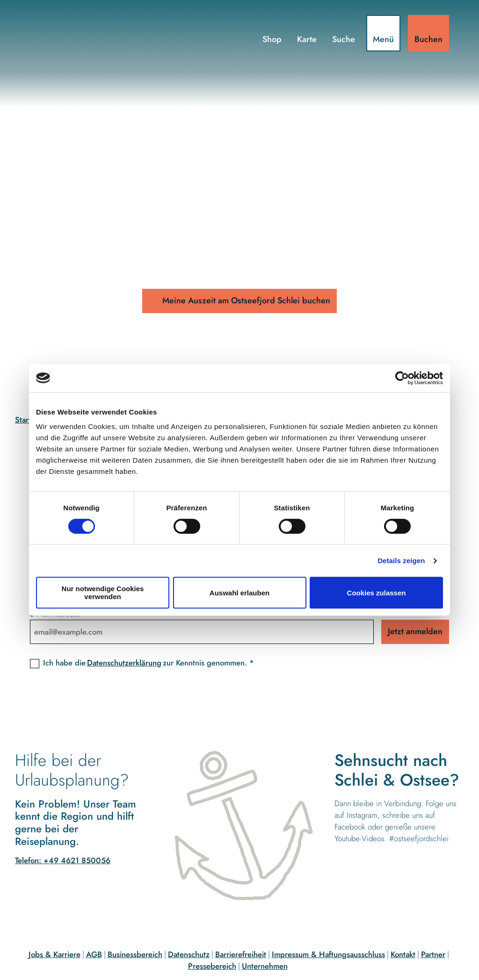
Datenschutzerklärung (124, 663)
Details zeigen (401, 561)
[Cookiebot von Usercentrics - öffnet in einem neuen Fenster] (402, 378)
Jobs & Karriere (54, 954)
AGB (94, 954)
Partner (433, 954)
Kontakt (403, 954)
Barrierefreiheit (241, 954)
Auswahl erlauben (239, 593)
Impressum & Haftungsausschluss (328, 954)
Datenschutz (189, 954)
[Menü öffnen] (383, 33)
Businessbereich (135, 954)
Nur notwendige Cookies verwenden (103, 593)
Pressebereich (212, 966)
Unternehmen (265, 966)
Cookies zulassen (377, 593)
